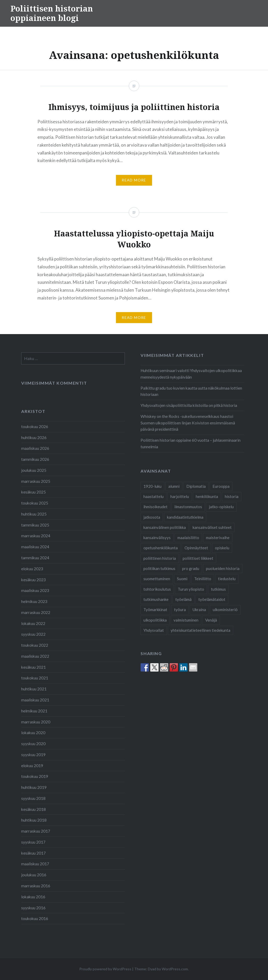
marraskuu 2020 (36, 722)
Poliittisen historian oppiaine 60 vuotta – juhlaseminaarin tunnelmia (191, 443)
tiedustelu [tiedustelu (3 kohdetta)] (227, 579)
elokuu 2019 (32, 766)
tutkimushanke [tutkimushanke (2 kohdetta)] (156, 599)
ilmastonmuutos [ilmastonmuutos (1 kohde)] (188, 507)
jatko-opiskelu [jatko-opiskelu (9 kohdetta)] (221, 507)
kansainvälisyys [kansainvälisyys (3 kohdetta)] (157, 538)
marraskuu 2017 (36, 831)
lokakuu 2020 (33, 733)
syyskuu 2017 (33, 842)
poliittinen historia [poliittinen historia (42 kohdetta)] (160, 558)
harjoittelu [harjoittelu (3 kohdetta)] (180, 496)
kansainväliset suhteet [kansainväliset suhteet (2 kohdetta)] (212, 527)
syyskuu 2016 (33, 908)
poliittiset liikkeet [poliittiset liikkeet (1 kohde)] (198, 558)
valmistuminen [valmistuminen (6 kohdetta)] (186, 620)
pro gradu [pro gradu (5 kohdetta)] (191, 568)
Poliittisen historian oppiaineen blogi (52, 13)
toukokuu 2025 (35, 503)
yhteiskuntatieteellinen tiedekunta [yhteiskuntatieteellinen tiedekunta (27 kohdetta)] (200, 630)
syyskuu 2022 (33, 634)
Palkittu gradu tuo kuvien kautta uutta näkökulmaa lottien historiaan (191, 391)
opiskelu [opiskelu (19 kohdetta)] (222, 548)
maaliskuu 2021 (35, 700)
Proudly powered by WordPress (105, 969)
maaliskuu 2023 (35, 590)
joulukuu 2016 (34, 875)
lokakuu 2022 (33, 623)
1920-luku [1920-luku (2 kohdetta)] (152, 486)
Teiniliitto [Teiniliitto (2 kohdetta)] (203, 579)
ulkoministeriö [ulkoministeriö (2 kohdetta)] (225, 610)
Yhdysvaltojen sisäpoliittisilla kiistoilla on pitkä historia (189, 405)
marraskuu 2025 (36, 481)
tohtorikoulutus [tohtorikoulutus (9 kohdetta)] (157, 589)
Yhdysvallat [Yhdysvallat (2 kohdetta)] (154, 630)
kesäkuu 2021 (33, 667)
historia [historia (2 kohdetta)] (232, 496)
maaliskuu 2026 (35, 448)
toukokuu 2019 (35, 776)
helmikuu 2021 (34, 711)
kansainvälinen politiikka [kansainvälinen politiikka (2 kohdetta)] (165, 527)
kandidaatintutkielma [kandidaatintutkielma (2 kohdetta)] (185, 517)
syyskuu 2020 (33, 744)
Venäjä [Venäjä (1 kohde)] (211, 620)
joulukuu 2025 (34, 470)
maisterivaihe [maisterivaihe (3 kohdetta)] (218, 538)
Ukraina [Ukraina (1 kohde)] (199, 610)
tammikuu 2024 (35, 558)
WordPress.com (175, 969)
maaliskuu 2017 (35, 864)
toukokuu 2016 (35, 918)
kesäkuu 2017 (33, 853)
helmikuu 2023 (34, 601)
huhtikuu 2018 (34, 820)
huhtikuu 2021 (34, 689)
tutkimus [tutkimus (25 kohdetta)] (218, 589)
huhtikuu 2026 (34, 438)
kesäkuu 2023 (33, 580)
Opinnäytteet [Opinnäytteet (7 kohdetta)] (196, 548)
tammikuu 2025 (35, 525)
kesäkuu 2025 (33, 492)
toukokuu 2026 (35, 427)
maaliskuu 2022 (35, 656)
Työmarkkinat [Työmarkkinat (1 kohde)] (155, 610)
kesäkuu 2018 (33, 809)
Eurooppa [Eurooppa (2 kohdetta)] (221, 486)
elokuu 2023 (32, 569)
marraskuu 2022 (36, 612)
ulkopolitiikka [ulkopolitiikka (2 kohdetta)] (155, 620)
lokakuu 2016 (33, 897)
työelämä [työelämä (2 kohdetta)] (183, 599)
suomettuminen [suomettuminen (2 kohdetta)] (157, 579)
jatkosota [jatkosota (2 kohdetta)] (152, 517)
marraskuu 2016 (36, 886)
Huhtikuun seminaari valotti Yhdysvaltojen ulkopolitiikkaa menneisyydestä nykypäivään (191, 374)
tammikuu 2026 (35, 459)
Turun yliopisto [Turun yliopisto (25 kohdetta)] (191, 589)
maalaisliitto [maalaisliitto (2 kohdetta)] (188, 538)
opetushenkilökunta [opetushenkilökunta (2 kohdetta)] (161, 548)
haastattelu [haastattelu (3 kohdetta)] (153, 496)
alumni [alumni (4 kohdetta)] (174, 486)
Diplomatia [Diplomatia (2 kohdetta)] (196, 486)
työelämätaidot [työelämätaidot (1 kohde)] (212, 599)
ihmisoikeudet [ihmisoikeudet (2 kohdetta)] (155, 507)
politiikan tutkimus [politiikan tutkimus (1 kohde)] (159, 568)
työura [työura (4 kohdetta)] (180, 610)
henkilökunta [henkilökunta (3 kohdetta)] (207, 496)
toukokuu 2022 (35, 645)
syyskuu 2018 (33, 798)
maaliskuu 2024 (35, 547)
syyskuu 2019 (33, 755)
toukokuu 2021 (35, 678)
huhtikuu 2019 (34, 787)
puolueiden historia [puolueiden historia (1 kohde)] (223, 568)
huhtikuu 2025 (34, 514)
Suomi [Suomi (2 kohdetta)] (182, 579)
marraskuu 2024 (36, 536)
